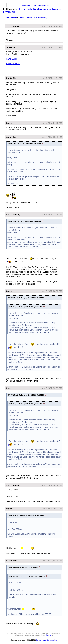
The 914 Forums (26, 18)
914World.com (11, 18)
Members (37, 5)
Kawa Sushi (12, 59)
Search (30, 5)
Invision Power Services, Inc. (47, 640)
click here (49, 635)
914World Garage (41, 18)
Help (24, 5)
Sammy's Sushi (13, 64)
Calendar (46, 5)
